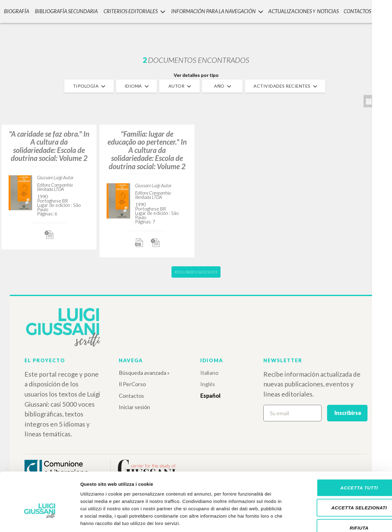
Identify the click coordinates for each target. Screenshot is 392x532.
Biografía (15, 11)
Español (210, 396)
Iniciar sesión (134, 407)
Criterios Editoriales (133, 11)
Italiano (209, 373)
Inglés (208, 384)
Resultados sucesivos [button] (196, 272)
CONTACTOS (358, 11)
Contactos (131, 396)
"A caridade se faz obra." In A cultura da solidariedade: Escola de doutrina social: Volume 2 (49, 146)
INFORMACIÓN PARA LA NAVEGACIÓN (216, 11)
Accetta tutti (341, 452)
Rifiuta (341, 492)
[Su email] (292, 413)
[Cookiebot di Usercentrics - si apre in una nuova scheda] (40, 520)
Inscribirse (348, 413)
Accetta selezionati (341, 472)
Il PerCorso (132, 384)
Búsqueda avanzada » (144, 373)
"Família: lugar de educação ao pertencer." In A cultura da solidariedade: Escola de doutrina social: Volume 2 (147, 150)
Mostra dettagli (322, 520)
